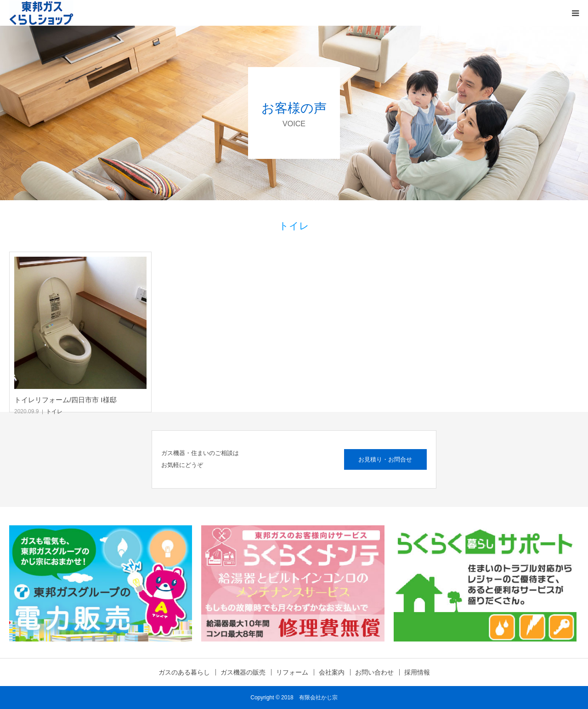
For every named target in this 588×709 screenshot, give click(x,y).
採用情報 (417, 672)
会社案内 (332, 672)
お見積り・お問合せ (385, 459)
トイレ (54, 411)
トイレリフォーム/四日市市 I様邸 (65, 400)
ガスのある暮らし (184, 672)
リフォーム (292, 672)
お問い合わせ (374, 672)
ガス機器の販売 (243, 672)
